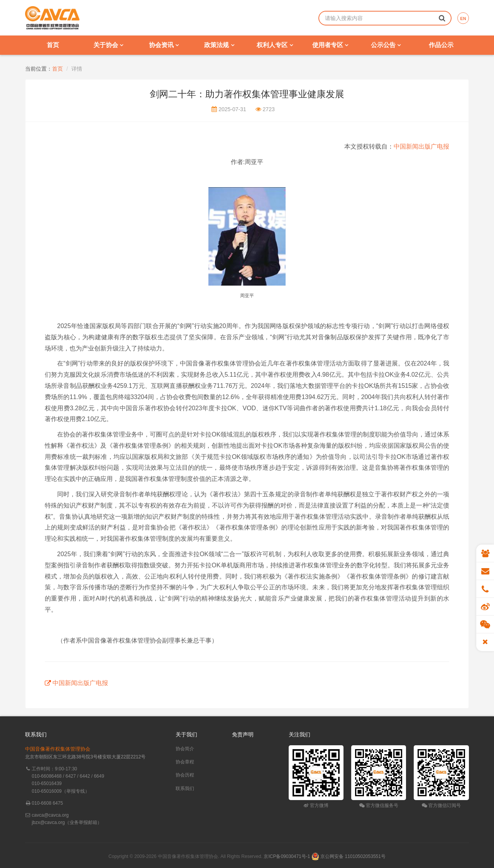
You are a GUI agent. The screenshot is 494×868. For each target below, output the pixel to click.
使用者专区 (330, 45)
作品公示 (441, 45)
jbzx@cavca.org (48, 822)
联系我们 (185, 788)
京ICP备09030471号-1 (287, 856)
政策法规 (219, 45)
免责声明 (243, 734)
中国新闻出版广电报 (421, 146)
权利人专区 (275, 45)
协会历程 (185, 775)
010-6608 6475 (47, 803)
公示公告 (386, 45)
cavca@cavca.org (50, 815)
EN (463, 19)
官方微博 (316, 805)
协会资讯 (164, 45)
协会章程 (185, 762)
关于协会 (108, 45)
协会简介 (185, 749)
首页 (53, 45)
